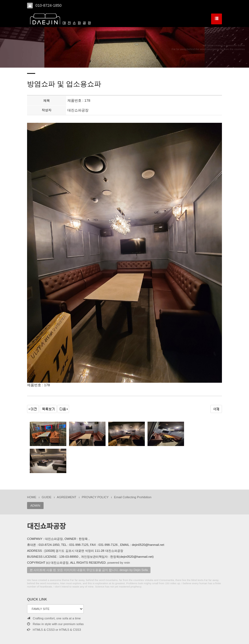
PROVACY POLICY (95, 497)
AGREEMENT (67, 497)
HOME (32, 497)
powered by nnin (119, 563)
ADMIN (35, 506)
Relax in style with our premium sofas (55, 624)
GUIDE (47, 497)
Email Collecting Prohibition (133, 497)
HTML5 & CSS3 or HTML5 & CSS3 (54, 630)
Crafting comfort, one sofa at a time (54, 618)
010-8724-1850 (48, 5)
